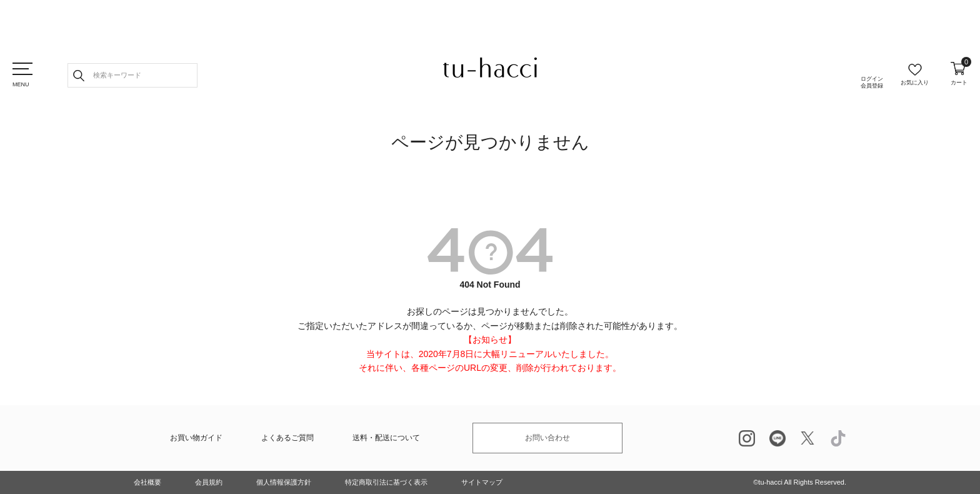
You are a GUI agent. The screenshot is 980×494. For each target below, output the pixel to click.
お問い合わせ (547, 438)
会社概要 (147, 482)
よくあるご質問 (287, 438)
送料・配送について (386, 438)
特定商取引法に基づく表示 (386, 482)
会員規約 (209, 482)
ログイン (872, 83)
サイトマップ (482, 482)
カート (959, 74)
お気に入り (915, 83)
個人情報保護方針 (284, 482)
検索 (79, 75)
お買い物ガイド (196, 438)
